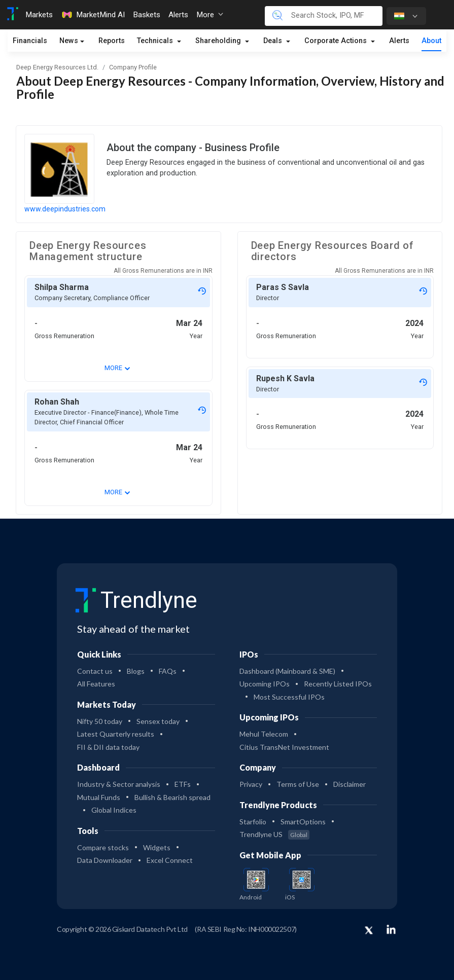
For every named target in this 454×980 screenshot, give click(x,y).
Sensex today (158, 721)
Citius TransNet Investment (284, 747)
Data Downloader (105, 860)
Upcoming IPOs (265, 684)
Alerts (399, 41)
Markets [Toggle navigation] (39, 15)
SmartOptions (303, 822)
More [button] (210, 15)
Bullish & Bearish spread (172, 797)
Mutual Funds (99, 797)
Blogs (136, 671)
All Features (96, 684)
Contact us (95, 671)
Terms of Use (298, 784)
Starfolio (253, 822)
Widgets (157, 847)
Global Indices (114, 810)
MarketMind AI (93, 15)
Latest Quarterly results (116, 734)
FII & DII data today (108, 747)
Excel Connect (170, 860)
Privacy (251, 784)
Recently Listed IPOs (338, 684)
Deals (274, 41)
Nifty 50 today (100, 721)
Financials (30, 41)
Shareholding (219, 41)
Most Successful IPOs (289, 697)
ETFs (183, 784)
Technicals (156, 41)
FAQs (168, 671)
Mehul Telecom (264, 734)
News (69, 41)
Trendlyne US (274, 834)
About (431, 41)
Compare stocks (103, 847)
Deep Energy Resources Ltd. (57, 67)
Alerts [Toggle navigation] (178, 15)
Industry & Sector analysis (119, 784)
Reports (112, 41)
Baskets (147, 15)
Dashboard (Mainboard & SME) (287, 671)
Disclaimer (350, 784)
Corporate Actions (337, 41)
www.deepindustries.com (65, 209)
